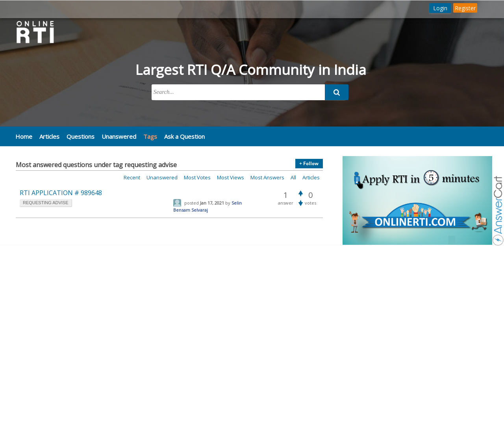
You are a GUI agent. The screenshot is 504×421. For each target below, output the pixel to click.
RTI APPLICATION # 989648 (61, 193)
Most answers (267, 177)
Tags (150, 136)
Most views (231, 177)
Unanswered (119, 136)
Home (24, 136)
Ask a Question (184, 136)
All (293, 177)
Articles (49, 136)
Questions (81, 136)
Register (465, 8)
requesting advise (46, 203)
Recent (132, 177)
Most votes (197, 177)
